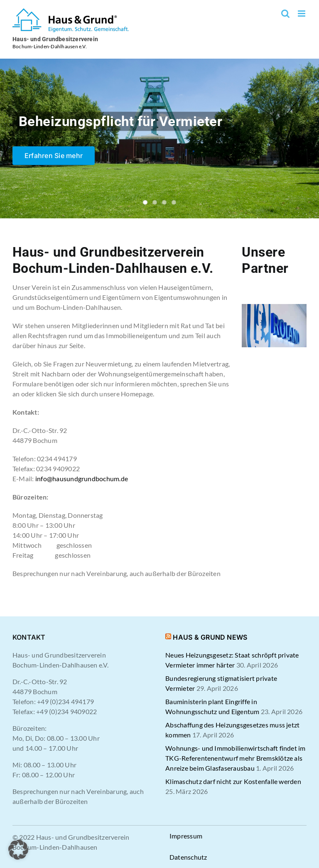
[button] (18, 850)
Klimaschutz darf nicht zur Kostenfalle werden (233, 781)
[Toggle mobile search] (285, 14)
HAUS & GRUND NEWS (210, 637)
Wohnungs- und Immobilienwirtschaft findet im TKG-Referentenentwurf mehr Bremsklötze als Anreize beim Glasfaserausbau (236, 758)
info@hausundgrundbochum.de (82, 479)
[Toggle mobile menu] (302, 14)
